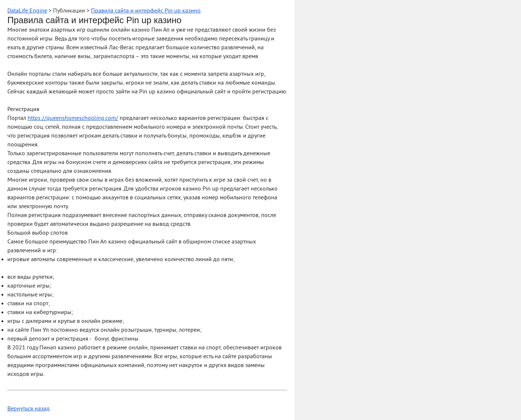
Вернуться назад (29, 409)
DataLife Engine (27, 11)
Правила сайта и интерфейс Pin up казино (146, 11)
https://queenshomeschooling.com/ (73, 118)
